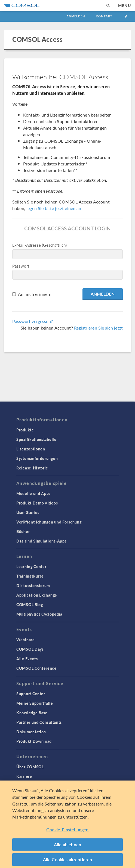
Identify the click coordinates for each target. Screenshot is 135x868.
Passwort (21, 266)
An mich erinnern (35, 294)
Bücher (23, 531)
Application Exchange (37, 595)
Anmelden (76, 16)
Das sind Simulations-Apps (42, 541)
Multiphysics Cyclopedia (39, 614)
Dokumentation (31, 732)
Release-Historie (32, 468)
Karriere (24, 776)
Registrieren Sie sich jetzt (98, 328)
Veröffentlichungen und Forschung (49, 522)
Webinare (26, 640)
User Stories (28, 512)
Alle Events (27, 659)
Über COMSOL (30, 767)
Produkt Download (34, 741)
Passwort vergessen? (33, 321)
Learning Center (31, 566)
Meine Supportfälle (35, 703)
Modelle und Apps (33, 493)
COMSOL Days (30, 649)
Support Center (31, 694)
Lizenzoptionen (31, 449)
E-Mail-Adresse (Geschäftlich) (39, 245)
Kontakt (104, 16)
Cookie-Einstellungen (67, 831)
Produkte (25, 430)
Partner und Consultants (39, 722)
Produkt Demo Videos (37, 503)
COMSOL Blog (30, 604)
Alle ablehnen (67, 846)
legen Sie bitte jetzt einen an (54, 208)
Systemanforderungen (37, 458)
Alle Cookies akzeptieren (68, 861)
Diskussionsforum (33, 585)
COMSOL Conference (36, 668)
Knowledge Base (32, 713)
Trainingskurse (30, 576)
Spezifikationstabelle (36, 439)
